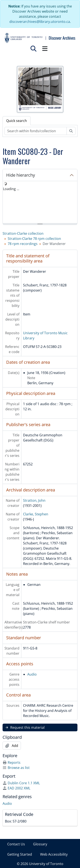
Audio (32, 674)
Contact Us (16, 844)
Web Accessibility (54, 854)
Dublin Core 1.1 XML (21, 783)
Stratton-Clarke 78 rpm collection (34, 239)
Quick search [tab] (17, 121)
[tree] (40, 202)
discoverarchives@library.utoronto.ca (40, 22)
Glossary (40, 844)
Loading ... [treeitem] (11, 189)
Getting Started (20, 854)
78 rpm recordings (23, 244)
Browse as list (16, 768)
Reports (12, 762)
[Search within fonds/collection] (36, 131)
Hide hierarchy (21, 175)
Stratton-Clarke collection (23, 233)
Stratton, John (34, 500)
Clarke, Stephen (36, 514)
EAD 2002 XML (16, 788)
